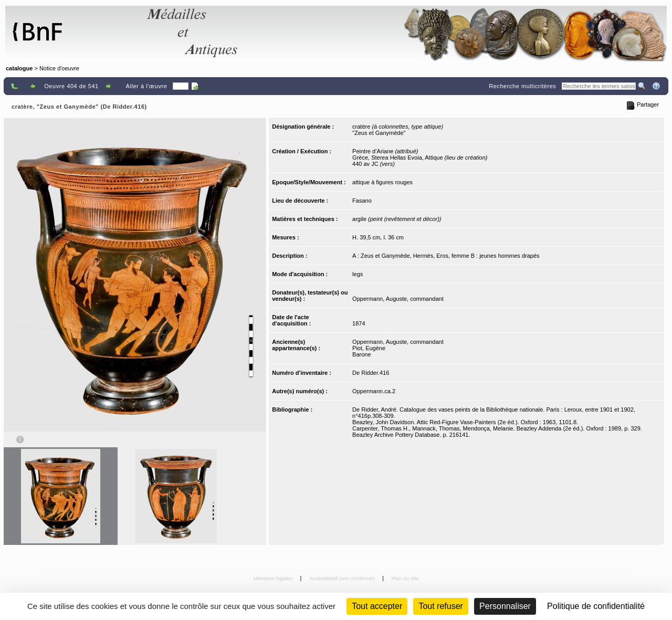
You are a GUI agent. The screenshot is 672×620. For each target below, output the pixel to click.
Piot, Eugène (369, 348)
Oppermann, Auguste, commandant (398, 299)
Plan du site (405, 578)
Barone (361, 354)
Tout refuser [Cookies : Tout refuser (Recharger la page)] (440, 606)
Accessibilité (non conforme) (343, 578)
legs (358, 274)
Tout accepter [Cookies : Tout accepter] (377, 606)
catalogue (19, 68)
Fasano (362, 201)
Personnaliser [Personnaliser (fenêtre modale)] (505, 606)
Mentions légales (274, 578)
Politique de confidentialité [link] (596, 606)
